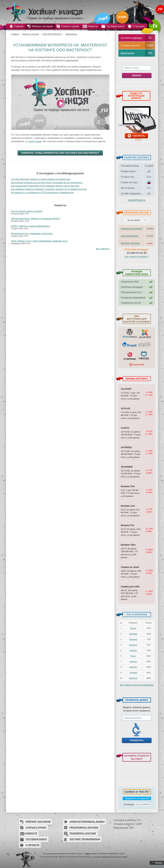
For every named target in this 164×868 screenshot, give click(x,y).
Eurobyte (133, 639)
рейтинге (137, 38)
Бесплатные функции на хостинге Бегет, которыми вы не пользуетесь (47, 183)
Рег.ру (133, 656)
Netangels (133, 678)
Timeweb (133, 673)
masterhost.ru (137, 200)
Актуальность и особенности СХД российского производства (42, 193)
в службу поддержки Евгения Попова (109, 857)
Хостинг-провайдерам (85, 839)
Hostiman (133, 645)
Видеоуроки (71, 34)
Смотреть (139, 136)
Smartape (133, 634)
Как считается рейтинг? (137, 257)
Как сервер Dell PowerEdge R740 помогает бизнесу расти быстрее (45, 186)
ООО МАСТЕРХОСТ (52, 34)
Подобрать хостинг (83, 833)
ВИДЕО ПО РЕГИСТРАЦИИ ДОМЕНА (136, 96)
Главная (15, 34)
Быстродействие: (130, 236)
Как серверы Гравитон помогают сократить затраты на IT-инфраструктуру (49, 189)
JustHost (133, 662)
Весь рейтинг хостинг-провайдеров (137, 685)
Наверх (157, 863)
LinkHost (133, 650)
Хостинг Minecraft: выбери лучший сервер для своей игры (41, 179)
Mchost (133, 628)
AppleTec (133, 667)
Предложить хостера (84, 827)
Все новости (103, 249)
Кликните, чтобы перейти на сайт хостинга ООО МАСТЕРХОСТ (60, 153)
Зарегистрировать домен (87, 822)
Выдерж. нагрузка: (130, 243)
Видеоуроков (127, 53)
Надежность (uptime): (132, 229)
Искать (137, 76)
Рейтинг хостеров (30, 34)
